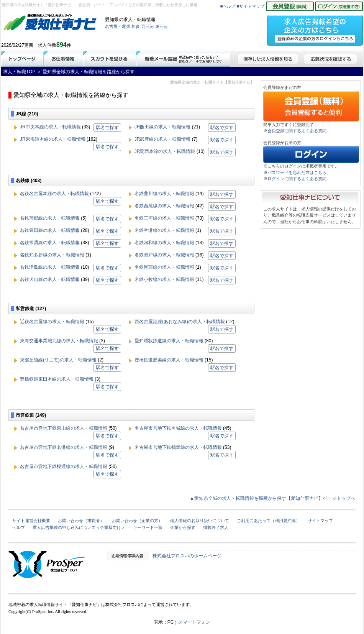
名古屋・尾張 (118, 26)
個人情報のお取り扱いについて (200, 521)
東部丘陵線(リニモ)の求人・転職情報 (58, 360)
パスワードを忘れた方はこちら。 (299, 172)
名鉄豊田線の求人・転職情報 (50, 230)
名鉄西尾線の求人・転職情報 (164, 206)
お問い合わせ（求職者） (81, 521)
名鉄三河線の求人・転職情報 (164, 218)
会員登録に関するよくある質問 (297, 131)
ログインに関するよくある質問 (297, 179)
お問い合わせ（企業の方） (137, 521)
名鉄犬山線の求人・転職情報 (50, 279)
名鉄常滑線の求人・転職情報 (50, 243)
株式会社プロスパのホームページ (187, 556)
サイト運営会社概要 (31, 521)
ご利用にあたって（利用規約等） (268, 521)
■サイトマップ (251, 6)
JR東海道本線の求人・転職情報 (53, 139)
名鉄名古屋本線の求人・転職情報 (54, 194)
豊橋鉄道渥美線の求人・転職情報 (169, 360)
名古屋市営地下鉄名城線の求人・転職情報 (178, 428)
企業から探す (183, 527)
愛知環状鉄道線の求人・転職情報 (169, 341)
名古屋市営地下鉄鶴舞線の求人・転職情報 (178, 447)
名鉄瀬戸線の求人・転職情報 (164, 255)
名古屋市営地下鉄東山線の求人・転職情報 (64, 428)
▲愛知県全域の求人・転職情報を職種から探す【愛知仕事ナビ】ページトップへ (272, 498)
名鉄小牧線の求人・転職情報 (164, 279)
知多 (136, 26)
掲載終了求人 (216, 527)
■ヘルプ (228, 6)
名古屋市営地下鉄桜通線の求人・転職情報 (64, 466)
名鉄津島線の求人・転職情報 (50, 267)
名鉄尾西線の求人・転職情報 (164, 267)
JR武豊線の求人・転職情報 (163, 139)
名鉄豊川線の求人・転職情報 (164, 194)
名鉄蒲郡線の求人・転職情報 (50, 218)
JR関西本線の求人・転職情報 (165, 151)
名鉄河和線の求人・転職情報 (164, 243)
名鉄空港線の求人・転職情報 (164, 230)
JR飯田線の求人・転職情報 (163, 127)
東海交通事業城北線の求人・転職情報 (59, 341)
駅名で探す (107, 128)
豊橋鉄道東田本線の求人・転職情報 (57, 379)
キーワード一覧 (148, 527)
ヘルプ (19, 527)
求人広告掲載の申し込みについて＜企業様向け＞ (79, 527)
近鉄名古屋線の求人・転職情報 (52, 322)
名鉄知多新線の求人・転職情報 (52, 255)
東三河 (162, 26)
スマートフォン (194, 622)
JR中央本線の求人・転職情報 (50, 127)
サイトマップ (320, 521)
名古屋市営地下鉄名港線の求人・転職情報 (64, 447)
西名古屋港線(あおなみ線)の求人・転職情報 (180, 322)
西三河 (148, 26)
